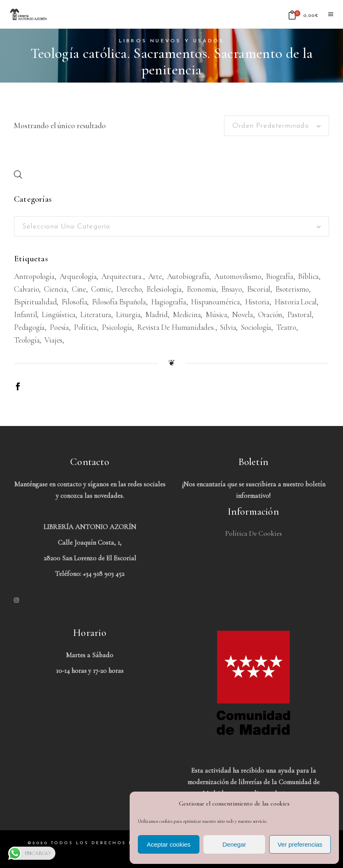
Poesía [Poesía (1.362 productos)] (59, 327)
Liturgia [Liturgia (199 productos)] (128, 314)
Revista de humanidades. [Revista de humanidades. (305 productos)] (176, 327)
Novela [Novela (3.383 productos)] (243, 314)
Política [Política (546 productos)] (85, 327)
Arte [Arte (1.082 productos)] (155, 276)
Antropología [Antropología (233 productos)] (34, 276)
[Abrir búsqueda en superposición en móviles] (18, 174)
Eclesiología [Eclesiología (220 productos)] (164, 289)
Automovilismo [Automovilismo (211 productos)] (238, 276)
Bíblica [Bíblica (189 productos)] (308, 276)
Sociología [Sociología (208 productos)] (256, 327)
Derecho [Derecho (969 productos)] (129, 289)
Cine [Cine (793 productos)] (79, 289)
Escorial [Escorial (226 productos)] (259, 289)
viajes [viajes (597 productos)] (53, 340)
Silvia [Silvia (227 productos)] (228, 327)
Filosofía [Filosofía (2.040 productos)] (74, 302)
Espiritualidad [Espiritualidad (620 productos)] (35, 302)
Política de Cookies (254, 533)
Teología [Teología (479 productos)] (27, 340)
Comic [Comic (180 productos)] (101, 289)
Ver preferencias (300, 844)
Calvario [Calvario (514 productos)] (26, 289)
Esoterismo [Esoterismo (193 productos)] (292, 289)
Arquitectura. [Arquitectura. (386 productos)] (122, 276)
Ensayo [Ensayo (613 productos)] (232, 289)
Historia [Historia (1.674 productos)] (257, 302)
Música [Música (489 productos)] (216, 314)
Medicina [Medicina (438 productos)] (187, 314)
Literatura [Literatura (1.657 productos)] (96, 314)
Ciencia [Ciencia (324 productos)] (55, 289)
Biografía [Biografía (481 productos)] (279, 276)
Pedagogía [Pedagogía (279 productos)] (29, 327)
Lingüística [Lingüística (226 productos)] (59, 314)
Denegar (234, 844)
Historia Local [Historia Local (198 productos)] (296, 302)
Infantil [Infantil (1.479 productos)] (25, 314)
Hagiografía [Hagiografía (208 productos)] (169, 302)
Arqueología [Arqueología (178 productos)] (78, 276)
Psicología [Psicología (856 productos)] (117, 327)
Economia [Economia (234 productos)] (201, 289)
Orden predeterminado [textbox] (271, 126)
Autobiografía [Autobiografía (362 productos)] (188, 276)
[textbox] (171, 227)
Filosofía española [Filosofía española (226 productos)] (119, 302)
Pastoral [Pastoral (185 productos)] (299, 314)
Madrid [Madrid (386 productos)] (157, 314)
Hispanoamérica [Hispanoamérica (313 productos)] (215, 302)
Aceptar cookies (169, 844)
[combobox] (277, 126)
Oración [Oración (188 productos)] (270, 314)
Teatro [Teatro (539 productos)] (286, 327)
